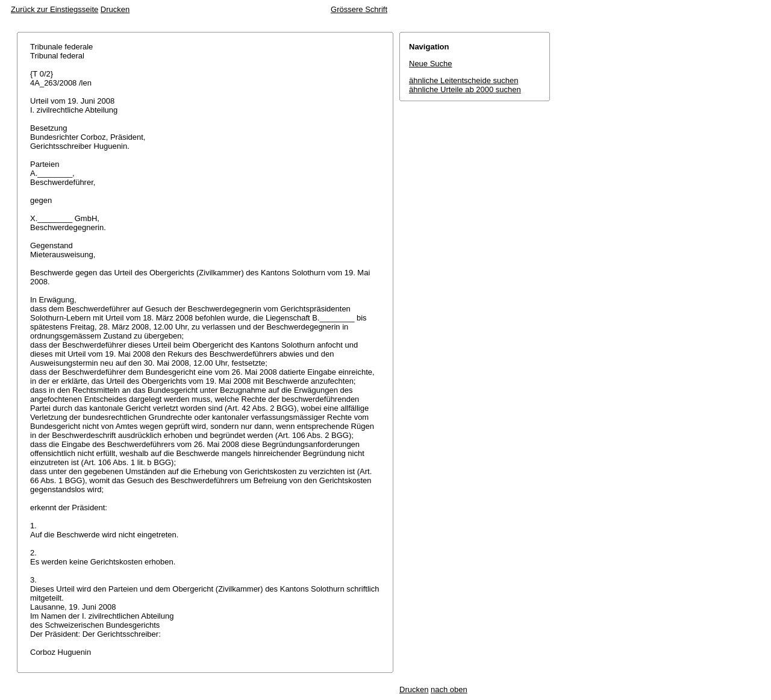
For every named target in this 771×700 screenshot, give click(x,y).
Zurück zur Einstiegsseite (55, 9)
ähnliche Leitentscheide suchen (464, 80)
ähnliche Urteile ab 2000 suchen (465, 89)
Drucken (115, 9)
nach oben (449, 689)
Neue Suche (431, 64)
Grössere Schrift (359, 9)
